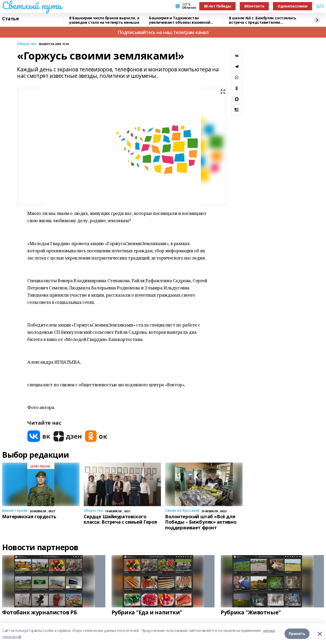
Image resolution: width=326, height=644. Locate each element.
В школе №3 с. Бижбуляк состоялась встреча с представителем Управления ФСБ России (263, 20)
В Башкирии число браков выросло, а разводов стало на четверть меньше (104, 20)
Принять (297, 634)
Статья (10, 19)
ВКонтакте (254, 6)
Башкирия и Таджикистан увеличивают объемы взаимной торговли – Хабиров (180, 20)
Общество (27, 44)
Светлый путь (32, 5)
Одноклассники (293, 6)
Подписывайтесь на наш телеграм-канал (163, 32)
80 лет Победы (218, 6)
